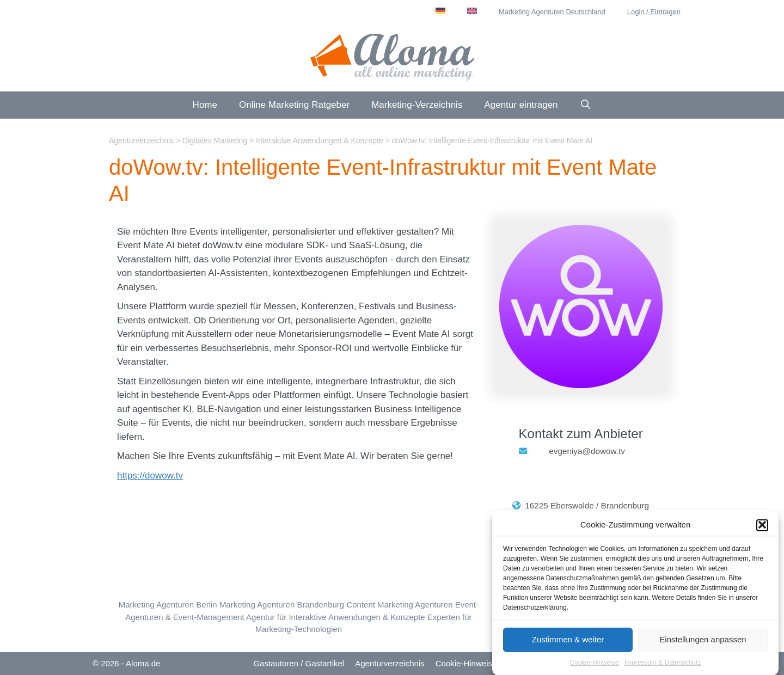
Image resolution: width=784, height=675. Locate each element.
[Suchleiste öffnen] (586, 105)
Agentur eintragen (521, 105)
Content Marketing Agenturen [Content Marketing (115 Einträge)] (399, 605)
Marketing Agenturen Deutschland (552, 12)
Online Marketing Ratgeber (294, 105)
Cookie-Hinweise (595, 665)
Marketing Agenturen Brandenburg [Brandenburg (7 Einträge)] (282, 605)
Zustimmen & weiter (568, 643)
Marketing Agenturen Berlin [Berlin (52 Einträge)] (168, 605)
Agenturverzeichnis (390, 663)
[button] (762, 528)
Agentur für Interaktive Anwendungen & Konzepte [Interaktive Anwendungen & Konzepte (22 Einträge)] (336, 617)
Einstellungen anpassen (703, 643)
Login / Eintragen (654, 12)
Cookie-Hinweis (464, 663)
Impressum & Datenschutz (663, 665)
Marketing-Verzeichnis (417, 105)
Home (205, 105)
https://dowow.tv (150, 475)
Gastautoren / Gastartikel (299, 663)
